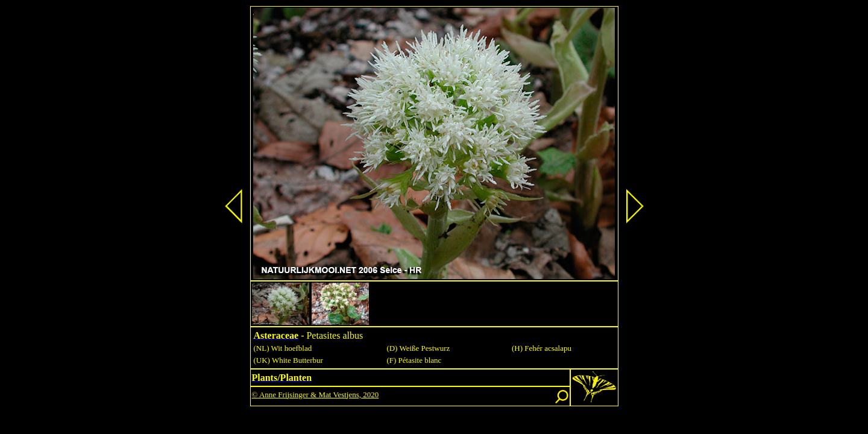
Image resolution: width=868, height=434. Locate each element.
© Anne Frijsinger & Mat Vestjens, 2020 (316, 395)
